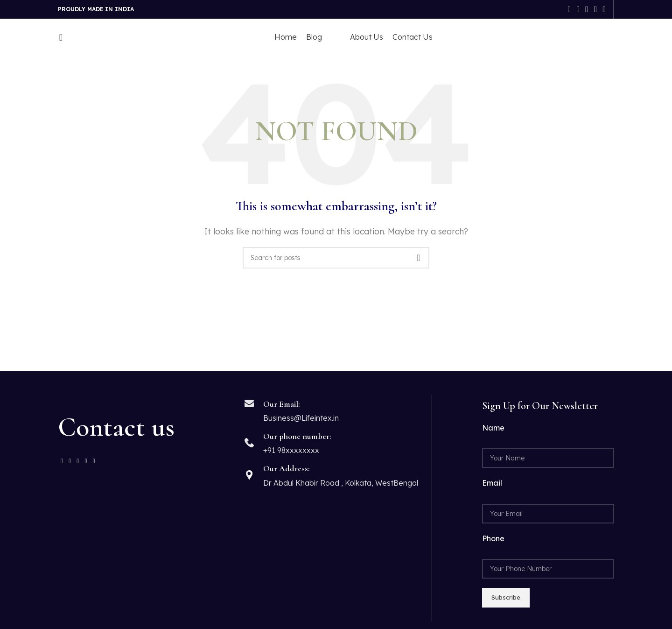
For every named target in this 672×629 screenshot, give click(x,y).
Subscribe (506, 597)
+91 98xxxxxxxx (291, 450)
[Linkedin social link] (596, 9)
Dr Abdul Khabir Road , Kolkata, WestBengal (341, 483)
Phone (493, 538)
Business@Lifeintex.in (301, 418)
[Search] (58, 37)
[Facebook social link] (570, 9)
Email (492, 483)
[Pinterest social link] (587, 9)
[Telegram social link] (604, 9)
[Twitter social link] (578, 9)
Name (493, 428)
